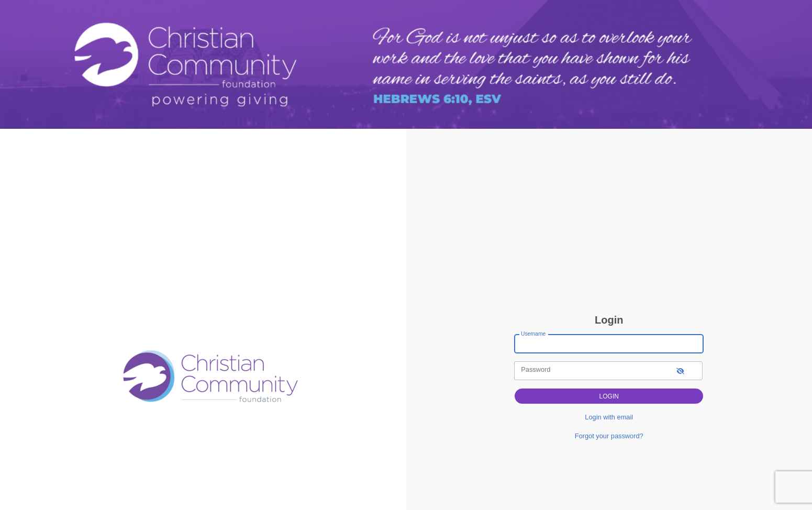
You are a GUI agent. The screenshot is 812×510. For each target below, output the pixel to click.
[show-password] (680, 370)
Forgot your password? (609, 436)
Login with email (609, 417)
